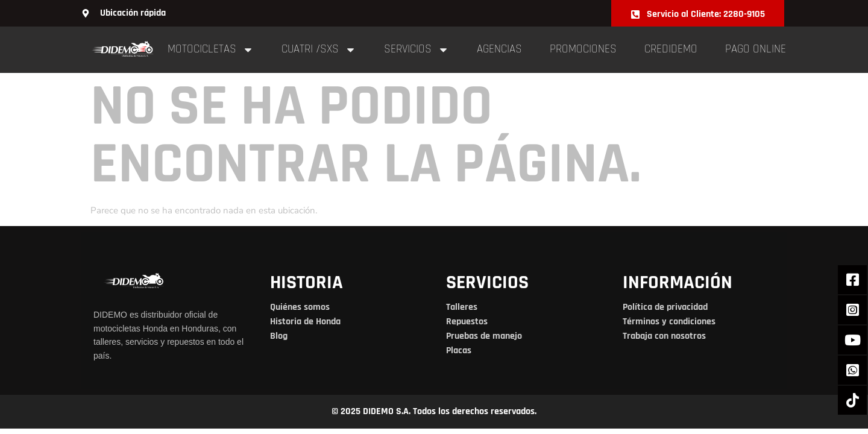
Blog (279, 336)
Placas (459, 351)
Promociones (583, 49)
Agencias (499, 49)
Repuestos (467, 322)
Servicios (417, 50)
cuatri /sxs (319, 50)
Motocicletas (211, 50)
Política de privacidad (665, 307)
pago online (756, 49)
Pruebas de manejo (484, 336)
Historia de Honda (305, 322)
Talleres (462, 307)
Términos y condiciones (669, 322)
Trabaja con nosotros (664, 336)
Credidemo (671, 49)
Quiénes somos (300, 307)
